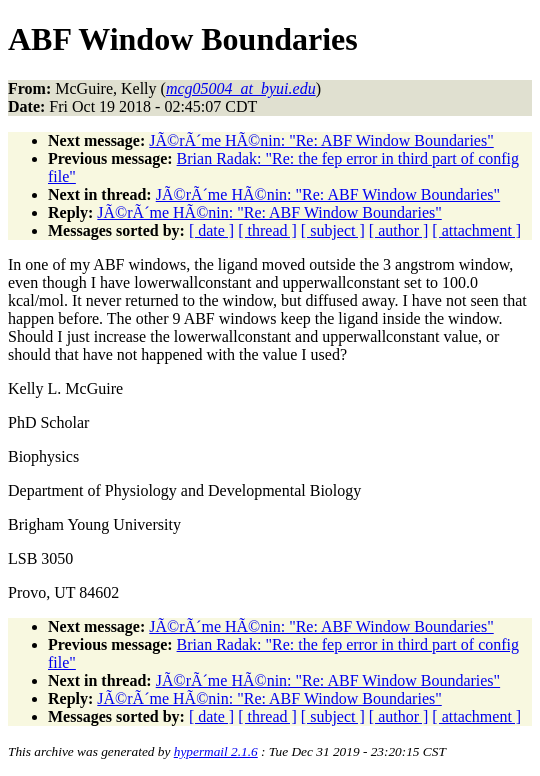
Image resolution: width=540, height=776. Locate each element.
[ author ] (399, 230)
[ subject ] (333, 230)
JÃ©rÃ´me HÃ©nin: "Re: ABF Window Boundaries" (321, 140)
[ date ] (211, 230)
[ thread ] (267, 230)
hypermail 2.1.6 (216, 751)
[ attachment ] (476, 230)
